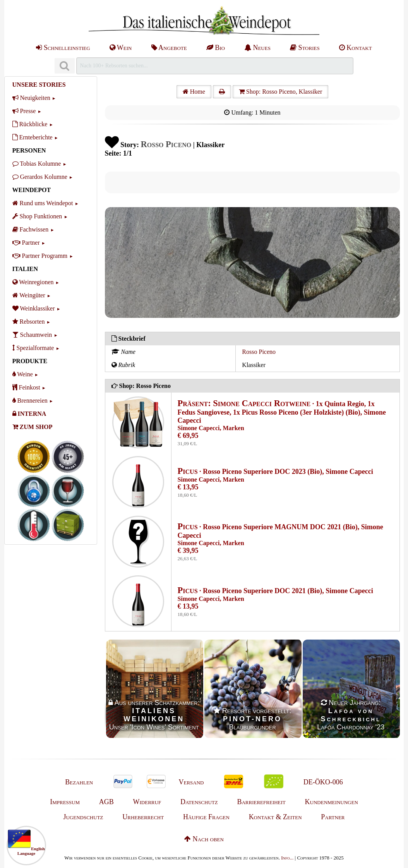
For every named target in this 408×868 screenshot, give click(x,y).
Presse (24, 111)
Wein (121, 48)
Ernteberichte (33, 137)
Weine (23, 374)
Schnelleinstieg (63, 48)
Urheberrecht (143, 817)
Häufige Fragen (206, 817)
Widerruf (147, 802)
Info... (287, 858)
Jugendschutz (83, 817)
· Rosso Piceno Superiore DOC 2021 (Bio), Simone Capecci (275, 591)
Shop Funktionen (37, 216)
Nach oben (204, 839)
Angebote (169, 48)
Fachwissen (31, 229)
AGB (106, 802)
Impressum (65, 802)
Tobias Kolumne (37, 164)
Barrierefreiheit (261, 802)
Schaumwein (32, 335)
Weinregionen (33, 282)
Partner (26, 243)
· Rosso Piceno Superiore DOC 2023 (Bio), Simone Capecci (275, 472)
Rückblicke (30, 124)
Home (194, 92)
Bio (216, 48)
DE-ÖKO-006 (323, 782)
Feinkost (26, 387)
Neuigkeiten (31, 98)
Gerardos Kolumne (40, 177)
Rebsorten (29, 322)
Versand (191, 782)
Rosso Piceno (259, 352)
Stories (305, 48)
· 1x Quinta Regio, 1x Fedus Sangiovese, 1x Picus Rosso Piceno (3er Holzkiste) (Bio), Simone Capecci (282, 412)
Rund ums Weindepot (43, 203)
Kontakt (356, 48)
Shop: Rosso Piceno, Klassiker (280, 92)
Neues (257, 48)
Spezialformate (33, 348)
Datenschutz (199, 802)
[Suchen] (65, 66)
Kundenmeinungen (332, 802)
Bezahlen (79, 782)
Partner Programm (40, 256)
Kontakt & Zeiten (275, 817)
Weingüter (29, 295)
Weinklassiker (34, 308)
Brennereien (30, 401)
